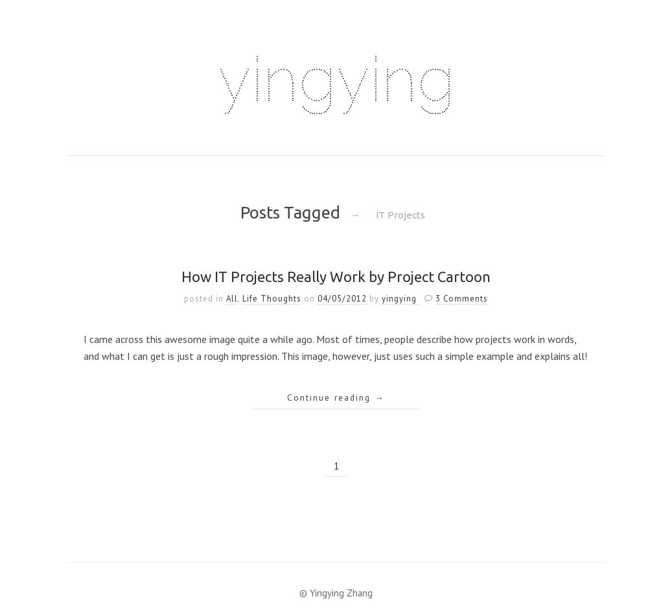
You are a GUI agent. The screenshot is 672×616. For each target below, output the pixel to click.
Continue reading (336, 397)
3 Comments (462, 299)
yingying (336, 79)
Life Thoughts (272, 299)
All (232, 299)
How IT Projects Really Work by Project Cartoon (336, 277)
